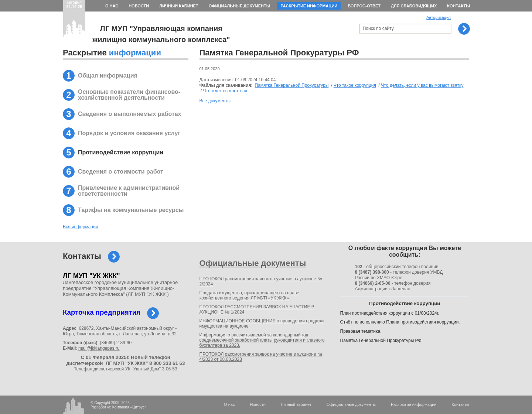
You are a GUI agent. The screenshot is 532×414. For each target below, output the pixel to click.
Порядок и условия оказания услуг (129, 133)
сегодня (74, 4)
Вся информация (80, 227)
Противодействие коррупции (121, 152)
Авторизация (439, 17)
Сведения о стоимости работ (121, 172)
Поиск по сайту (378, 28)
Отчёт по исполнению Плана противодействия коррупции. (400, 322)
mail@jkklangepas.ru (99, 348)
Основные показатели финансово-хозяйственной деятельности (129, 95)
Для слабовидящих (414, 6)
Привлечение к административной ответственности (129, 191)
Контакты (458, 6)
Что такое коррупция (355, 85)
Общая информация (108, 76)
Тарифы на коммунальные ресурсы (131, 210)
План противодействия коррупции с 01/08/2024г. (390, 313)
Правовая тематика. (361, 331)
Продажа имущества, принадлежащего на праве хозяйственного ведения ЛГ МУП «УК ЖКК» (249, 295)
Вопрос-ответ (364, 6)
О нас (112, 6)
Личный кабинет (179, 6)
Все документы (215, 101)
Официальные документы (240, 6)
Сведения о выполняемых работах (129, 114)
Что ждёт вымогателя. (226, 91)
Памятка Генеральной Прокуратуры (292, 85)
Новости (139, 6)
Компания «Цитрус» (129, 407)
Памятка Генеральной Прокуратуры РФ (381, 341)
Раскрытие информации (309, 6)
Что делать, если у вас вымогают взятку (422, 85)
